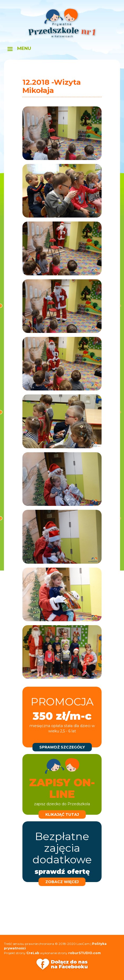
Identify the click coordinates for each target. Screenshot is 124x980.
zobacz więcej (62, 882)
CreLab (33, 953)
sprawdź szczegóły (62, 747)
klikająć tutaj (62, 814)
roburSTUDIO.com (85, 953)
